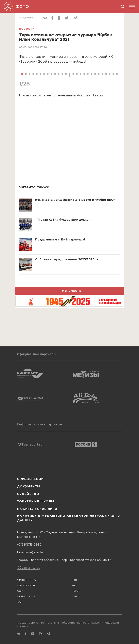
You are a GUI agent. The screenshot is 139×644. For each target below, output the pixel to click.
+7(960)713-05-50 (29, 545)
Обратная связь (29, 568)
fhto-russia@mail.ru (31, 552)
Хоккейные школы (36, 501)
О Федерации (30, 479)
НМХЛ (75, 591)
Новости (27, 29)
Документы (29, 486)
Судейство (28, 494)
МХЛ (74, 585)
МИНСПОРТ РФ (27, 580)
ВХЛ (74, 580)
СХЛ (74, 596)
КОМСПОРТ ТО (27, 585)
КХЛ (20, 602)
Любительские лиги (37, 509)
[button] (22, 74)
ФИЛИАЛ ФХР (26, 596)
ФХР (20, 591)
